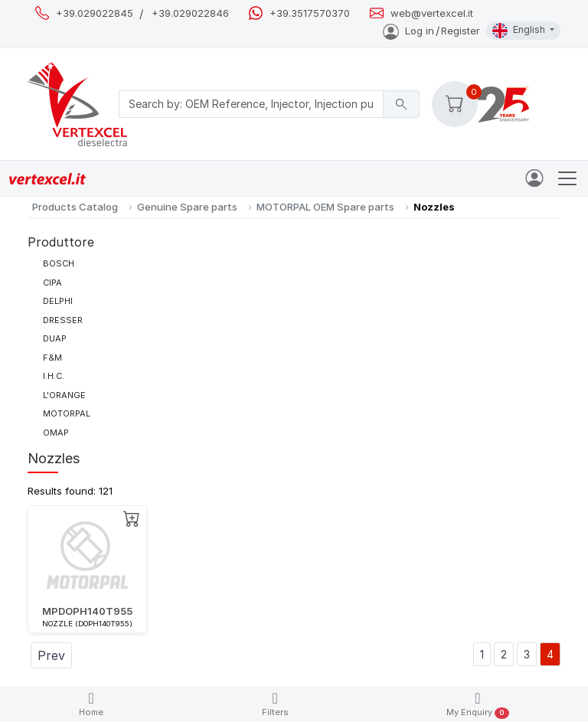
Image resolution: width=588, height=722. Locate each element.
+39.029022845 (95, 13)
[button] (455, 104)
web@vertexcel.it (432, 13)
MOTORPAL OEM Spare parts (325, 207)
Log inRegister (431, 31)
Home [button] (91, 704)
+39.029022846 (190, 13)
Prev (51, 655)
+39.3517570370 (310, 13)
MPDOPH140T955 (87, 611)
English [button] (520, 31)
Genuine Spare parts (187, 207)
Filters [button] (275, 704)
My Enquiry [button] (477, 705)
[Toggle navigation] (567, 178)
